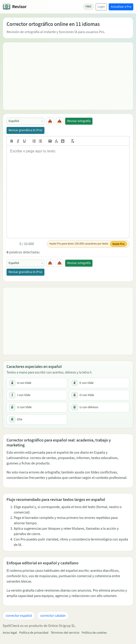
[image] (50, 141)
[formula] (56, 141)
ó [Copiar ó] (75, 395)
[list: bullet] (40, 141)
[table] (63, 141)
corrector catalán (53, 616)
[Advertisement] (68, 76)
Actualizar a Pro (121, 7)
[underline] (24, 141)
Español (14, 121)
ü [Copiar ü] (75, 407)
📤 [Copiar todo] (60, 121)
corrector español (19, 616)
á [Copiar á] (12, 383)
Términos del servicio (65, 633)
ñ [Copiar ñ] (12, 419)
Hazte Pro (119, 244)
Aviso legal (10, 633)
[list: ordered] (34, 141)
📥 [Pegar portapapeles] (50, 121)
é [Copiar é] (75, 383)
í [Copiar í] (12, 395)
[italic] (18, 141)
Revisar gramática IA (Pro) (25, 130)
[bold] (12, 141)
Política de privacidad (34, 633)
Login (101, 7)
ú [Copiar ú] (12, 407)
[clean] (72, 141)
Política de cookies (94, 633)
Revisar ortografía (79, 121)
